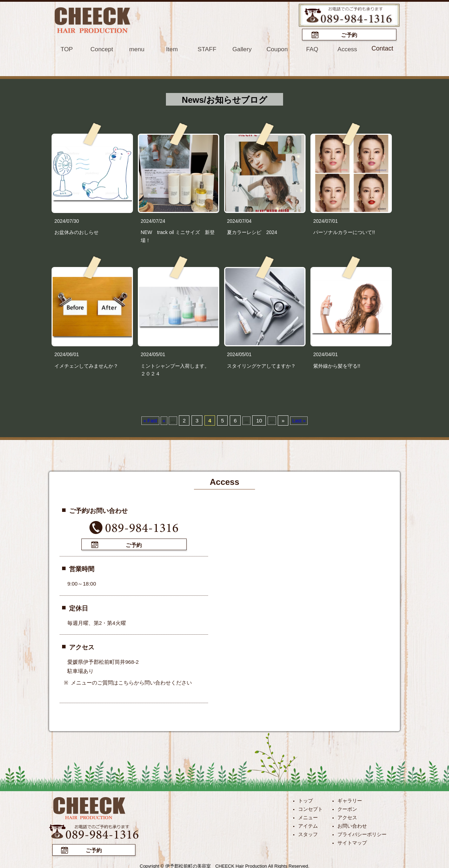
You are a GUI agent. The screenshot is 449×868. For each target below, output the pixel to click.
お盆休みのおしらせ (76, 232)
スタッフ (308, 833)
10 (259, 420)
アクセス (347, 816)
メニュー (308, 816)
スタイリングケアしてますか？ (261, 365)
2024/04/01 (326, 354)
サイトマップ (352, 841)
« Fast (150, 420)
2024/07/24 (153, 220)
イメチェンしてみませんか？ (86, 365)
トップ (306, 799)
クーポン (347, 808)
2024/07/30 (67, 220)
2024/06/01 (67, 354)
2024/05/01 (153, 354)
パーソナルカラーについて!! (344, 232)
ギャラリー (350, 799)
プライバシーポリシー (362, 833)
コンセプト (310, 808)
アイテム (308, 824)
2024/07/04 (239, 220)
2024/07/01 (326, 220)
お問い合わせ (352, 824)
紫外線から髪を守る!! (337, 365)
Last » (299, 420)
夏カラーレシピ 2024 (254, 232)
